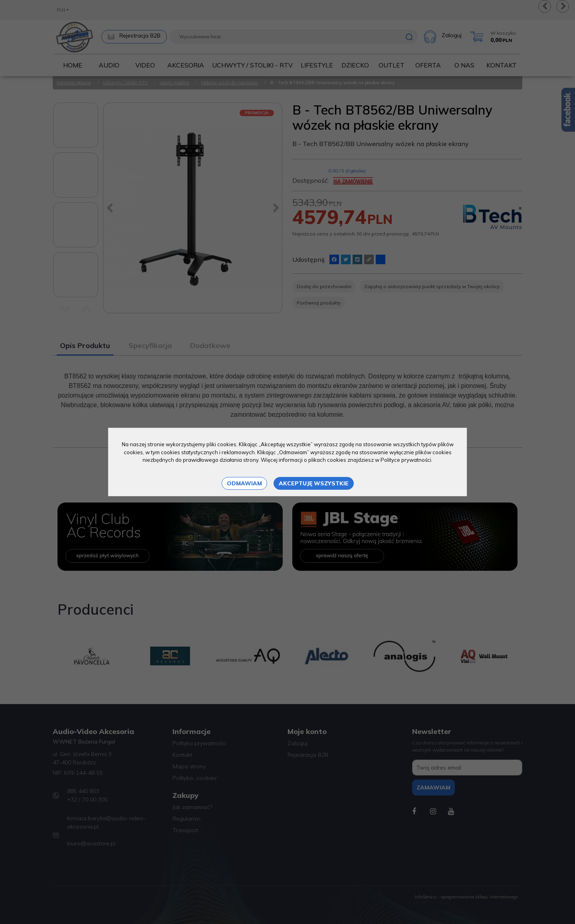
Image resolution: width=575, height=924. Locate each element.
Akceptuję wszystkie (314, 483)
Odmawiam (244, 483)
